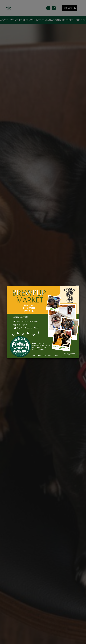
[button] (78, 287)
